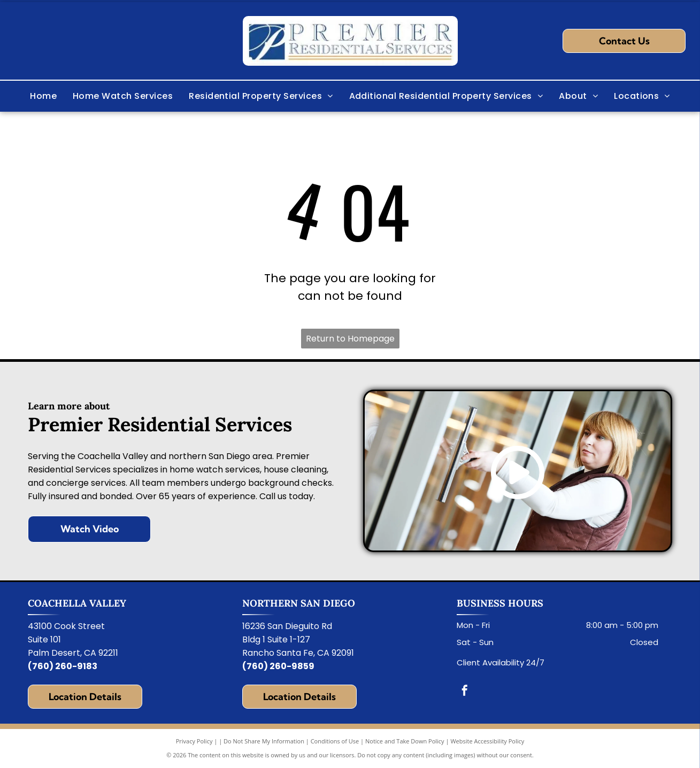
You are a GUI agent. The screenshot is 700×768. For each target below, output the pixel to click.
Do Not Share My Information (264, 741)
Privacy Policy (194, 741)
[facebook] (465, 692)
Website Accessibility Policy (487, 741)
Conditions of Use (335, 741)
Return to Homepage (350, 339)
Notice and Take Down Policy (405, 741)
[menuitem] (43, 96)
